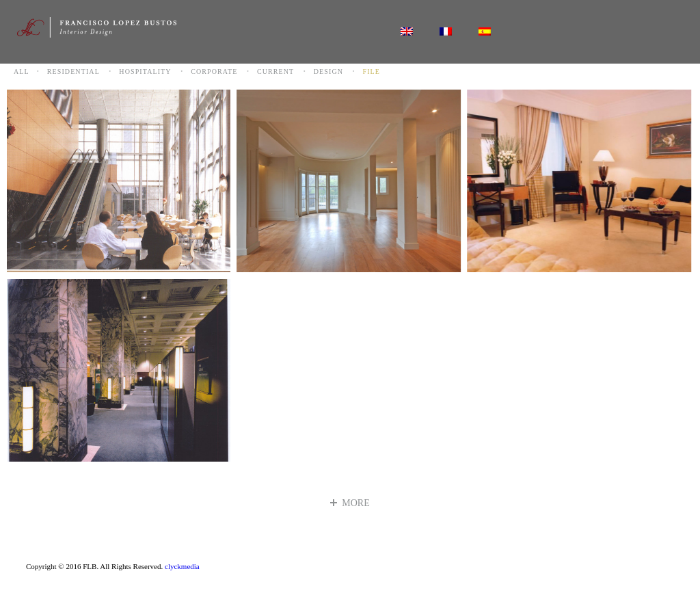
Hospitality (145, 71)
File (372, 71)
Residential (73, 71)
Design (328, 71)
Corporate (214, 71)
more (350, 503)
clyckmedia (182, 566)
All (22, 71)
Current (275, 71)
